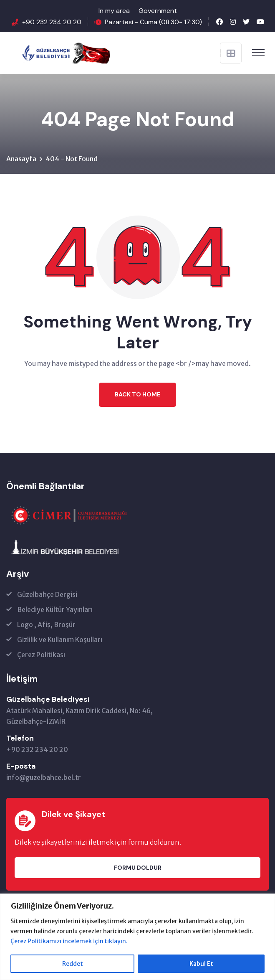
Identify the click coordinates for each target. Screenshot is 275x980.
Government (158, 11)
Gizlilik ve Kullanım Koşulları (60, 640)
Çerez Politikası (41, 655)
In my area (114, 11)
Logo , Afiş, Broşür (46, 625)
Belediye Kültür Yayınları (55, 610)
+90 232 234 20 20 (52, 22)
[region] (137, 937)
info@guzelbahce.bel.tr (44, 778)
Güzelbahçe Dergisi (47, 595)
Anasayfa (21, 159)
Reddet (73, 964)
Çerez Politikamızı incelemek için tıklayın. (69, 941)
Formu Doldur (138, 868)
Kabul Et (201, 964)
